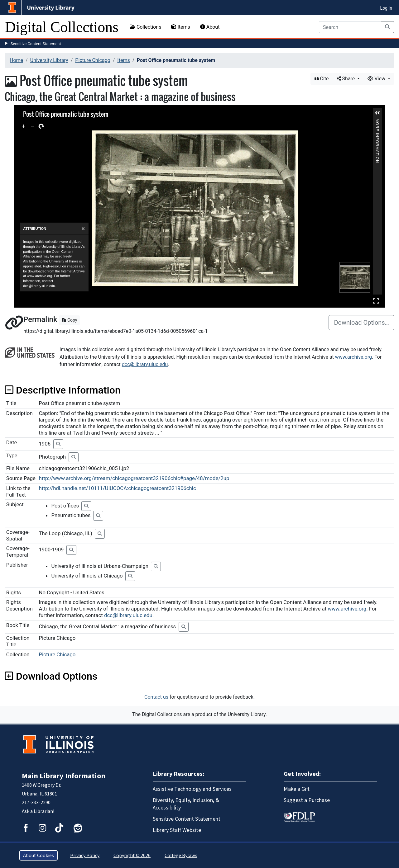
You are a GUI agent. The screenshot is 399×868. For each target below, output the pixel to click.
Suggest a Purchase (307, 800)
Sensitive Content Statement (36, 44)
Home (16, 60)
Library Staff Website (177, 830)
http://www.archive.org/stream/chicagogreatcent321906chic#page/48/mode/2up (134, 478)
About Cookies (38, 855)
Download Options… (361, 323)
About (210, 27)
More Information (377, 121)
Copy (69, 320)
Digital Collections (62, 27)
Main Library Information (64, 776)
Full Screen (376, 301)
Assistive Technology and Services (192, 789)
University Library (49, 60)
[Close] (83, 229)
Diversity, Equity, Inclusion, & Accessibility (186, 804)
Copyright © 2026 (132, 855)
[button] (377, 113)
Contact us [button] (156, 697)
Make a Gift (297, 789)
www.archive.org (353, 357)
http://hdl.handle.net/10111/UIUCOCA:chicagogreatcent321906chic (117, 488)
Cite (322, 79)
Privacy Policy (85, 855)
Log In (386, 8)
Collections (146, 27)
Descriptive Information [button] (63, 390)
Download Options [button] (51, 676)
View (377, 79)
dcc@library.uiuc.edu (145, 364)
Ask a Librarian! (38, 811)
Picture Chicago (93, 60)
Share (346, 79)
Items (180, 27)
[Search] (350, 27)
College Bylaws (181, 855)
